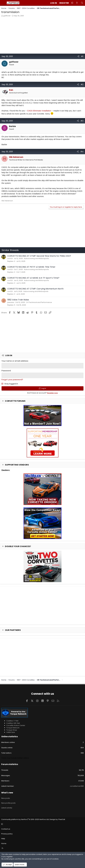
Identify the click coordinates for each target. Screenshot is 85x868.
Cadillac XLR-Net (13, 723)
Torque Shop (12, 730)
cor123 (10, 258)
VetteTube (11, 732)
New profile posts (8, 803)
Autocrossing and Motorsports (36, 258)
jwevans (11, 302)
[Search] (82, 3)
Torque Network (13, 727)
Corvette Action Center (16, 725)
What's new (7, 792)
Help (3, 838)
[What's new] (77, 3)
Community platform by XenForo (25, 819)
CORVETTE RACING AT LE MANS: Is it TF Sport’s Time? (33, 278)
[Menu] (3, 3)
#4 (82, 152)
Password (6, 370)
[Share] (78, 56)
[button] (72, 3)
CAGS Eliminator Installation (39, 111)
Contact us (6, 829)
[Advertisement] (42, 36)
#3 (82, 121)
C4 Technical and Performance (39, 302)
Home (4, 843)
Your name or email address (15, 361)
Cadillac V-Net (12, 721)
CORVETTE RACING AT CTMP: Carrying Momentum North (35, 289)
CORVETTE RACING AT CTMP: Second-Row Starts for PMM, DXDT (39, 256)
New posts (6, 798)
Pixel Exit (62, 819)
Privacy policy (7, 834)
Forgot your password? (12, 379)
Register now (52, 393)
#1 (82, 56)
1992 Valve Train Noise (18, 300)
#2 (82, 84)
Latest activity (7, 808)
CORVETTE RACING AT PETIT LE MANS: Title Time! (31, 267)
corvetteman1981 (77, 786)
